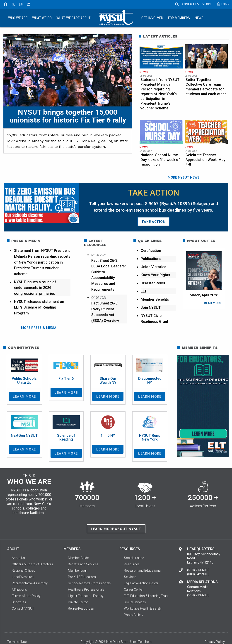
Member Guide (78, 545)
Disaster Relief (153, 276)
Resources (132, 551)
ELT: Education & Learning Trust (146, 583)
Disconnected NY (150, 368)
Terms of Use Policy (26, 583)
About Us (18, 545)
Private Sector (78, 589)
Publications (151, 252)
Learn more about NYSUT (116, 516)
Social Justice (134, 545)
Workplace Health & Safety (143, 596)
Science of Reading (66, 425)
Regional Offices (23, 558)
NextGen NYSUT (24, 423)
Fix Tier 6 (66, 366)
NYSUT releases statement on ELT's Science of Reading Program (39, 301)
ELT (144, 284)
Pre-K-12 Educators (82, 564)
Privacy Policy (215, 629)
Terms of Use (17, 629)
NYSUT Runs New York (150, 425)
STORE (207, 4)
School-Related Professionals (89, 570)
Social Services (135, 589)
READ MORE (213, 296)
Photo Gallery (134, 602)
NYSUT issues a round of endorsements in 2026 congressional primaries (35, 281)
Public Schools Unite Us (24, 368)
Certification (151, 244)
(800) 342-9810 (198, 561)
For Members (179, 18)
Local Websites (23, 564)
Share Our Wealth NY (108, 368)
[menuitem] (18, 18)
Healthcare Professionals (86, 577)
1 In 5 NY (108, 423)
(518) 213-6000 (198, 557)
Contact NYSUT (23, 596)
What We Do (42, 18)
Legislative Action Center (141, 570)
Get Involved (152, 18)
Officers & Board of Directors (32, 551)
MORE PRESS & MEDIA (39, 321)
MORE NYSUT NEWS (184, 170)
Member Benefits (155, 293)
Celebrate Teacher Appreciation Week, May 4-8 (205, 154)
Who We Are (18, 18)
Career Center (133, 577)
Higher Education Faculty (86, 583)
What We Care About (74, 18)
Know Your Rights (155, 268)
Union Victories (153, 260)
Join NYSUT (151, 301)
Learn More (24, 384)
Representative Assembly (30, 570)
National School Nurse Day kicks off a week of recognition (160, 154)
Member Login (78, 558)
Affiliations (19, 577)
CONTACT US (191, 4)
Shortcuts (19, 589)
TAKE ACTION (153, 215)
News (199, 18)
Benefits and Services (83, 551)
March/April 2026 (204, 288)
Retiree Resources (81, 596)
